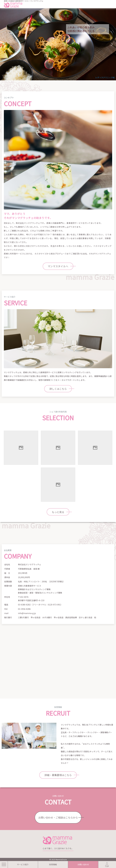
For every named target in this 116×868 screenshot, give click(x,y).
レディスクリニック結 (105, 77)
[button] (4, 44)
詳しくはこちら (58, 389)
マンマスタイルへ (58, 266)
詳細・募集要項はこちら (58, 775)
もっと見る (58, 512)
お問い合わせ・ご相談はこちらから (58, 817)
